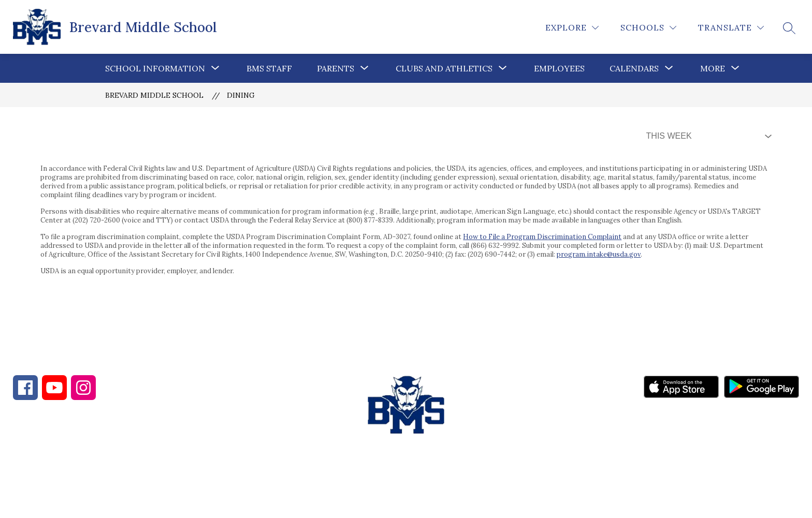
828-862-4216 (196, 462)
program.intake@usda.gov (599, 254)
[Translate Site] (731, 28)
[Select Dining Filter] (707, 136)
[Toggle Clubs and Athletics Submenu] (503, 68)
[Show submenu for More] (713, 68)
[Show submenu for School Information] (155, 68)
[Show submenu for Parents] (336, 68)
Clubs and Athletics (444, 68)
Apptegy (428, 503)
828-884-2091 (104, 462)
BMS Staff (269, 68)
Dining (241, 95)
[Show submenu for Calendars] (634, 68)
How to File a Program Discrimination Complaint (542, 237)
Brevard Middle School (154, 95)
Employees (559, 68)
